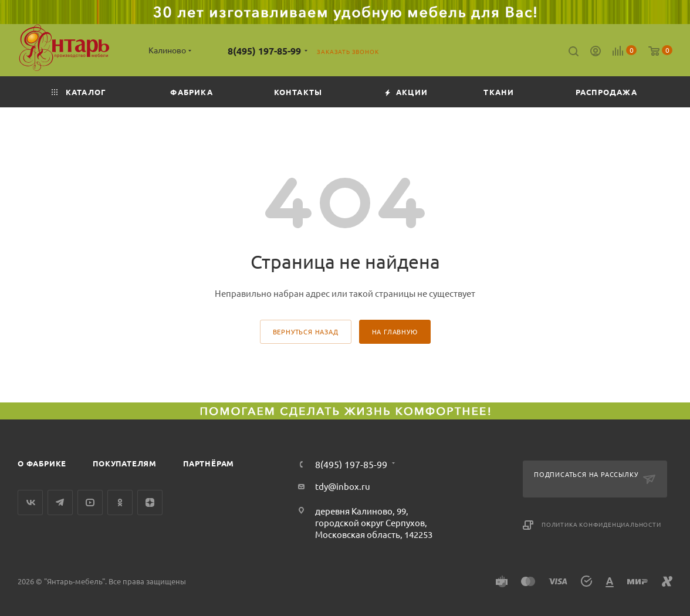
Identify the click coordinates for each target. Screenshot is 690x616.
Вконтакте (30, 502)
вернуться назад (306, 331)
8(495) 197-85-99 (264, 51)
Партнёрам (209, 463)
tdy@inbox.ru (343, 486)
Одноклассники (120, 502)
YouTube (90, 502)
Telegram (60, 502)
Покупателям (125, 463)
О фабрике (42, 463)
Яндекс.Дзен (150, 502)
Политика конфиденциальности (601, 524)
